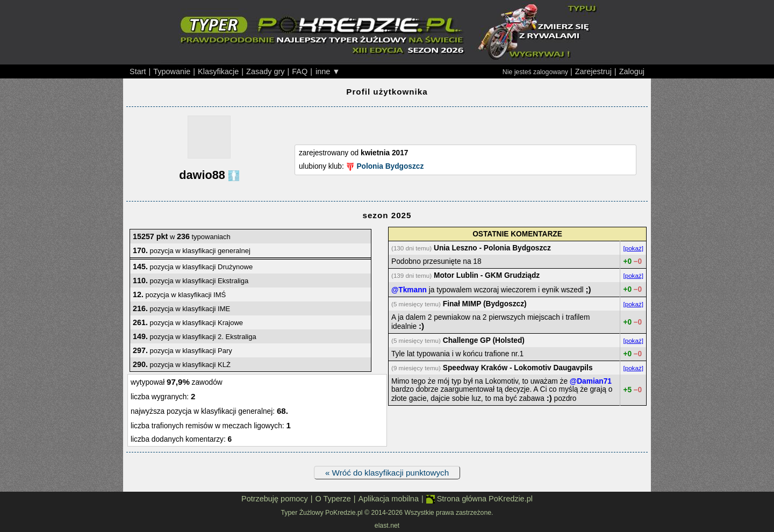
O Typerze (333, 499)
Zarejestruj (593, 71)
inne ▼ (328, 71)
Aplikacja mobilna (389, 499)
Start (138, 71)
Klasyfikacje (218, 71)
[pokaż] (633, 248)
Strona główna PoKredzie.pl (479, 499)
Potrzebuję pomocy (275, 499)
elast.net (387, 526)
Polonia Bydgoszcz (390, 166)
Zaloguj (632, 71)
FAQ (300, 71)
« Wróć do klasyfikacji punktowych (387, 473)
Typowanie (172, 71)
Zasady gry (265, 71)
